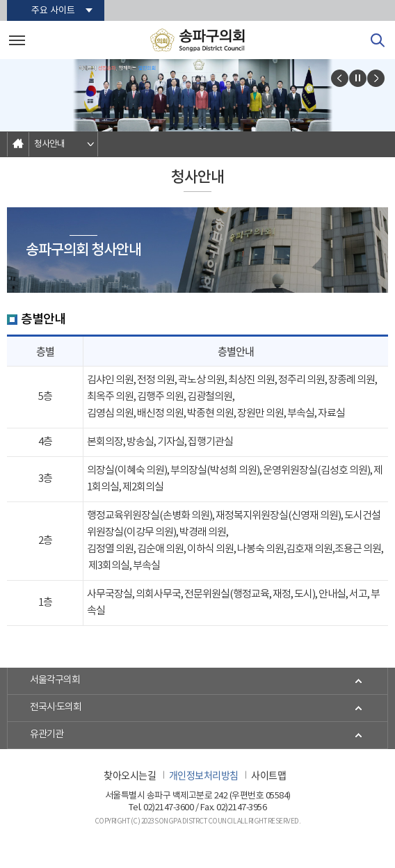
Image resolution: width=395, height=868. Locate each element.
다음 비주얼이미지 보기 (376, 78)
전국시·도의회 (56, 708)
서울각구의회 (55, 681)
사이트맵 (268, 775)
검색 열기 (378, 40)
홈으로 (18, 144)
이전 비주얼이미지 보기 (340, 78)
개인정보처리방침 (204, 775)
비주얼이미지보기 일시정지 (358, 78)
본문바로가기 (0, 0)
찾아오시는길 (130, 775)
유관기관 (47, 735)
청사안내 (49, 144)
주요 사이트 (53, 11)
